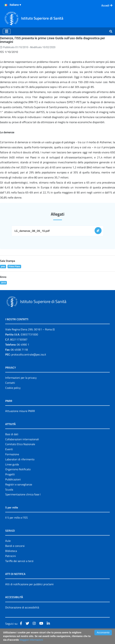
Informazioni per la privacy (21, 378)
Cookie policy (13, 388)
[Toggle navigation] (7, 31)
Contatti (10, 383)
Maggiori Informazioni (31, 640)
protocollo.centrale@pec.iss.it (29, 354)
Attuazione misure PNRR (20, 411)
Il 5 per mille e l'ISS (16, 518)
